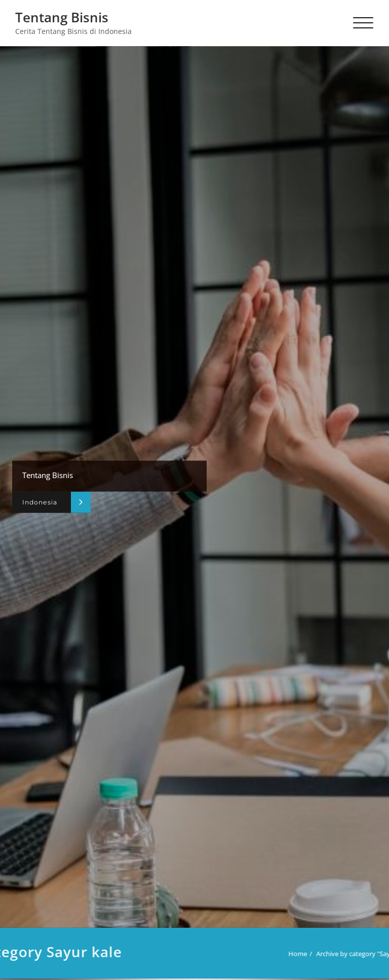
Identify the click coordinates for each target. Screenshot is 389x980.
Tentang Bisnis (62, 17)
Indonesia (40, 502)
